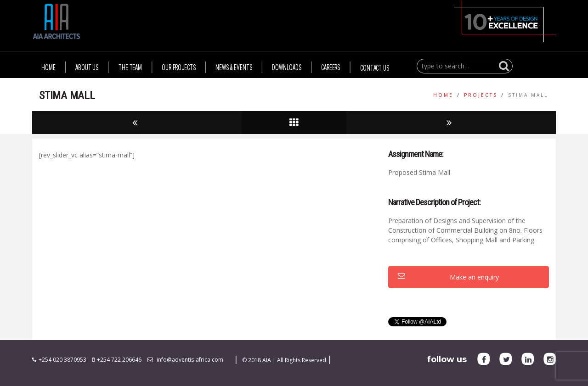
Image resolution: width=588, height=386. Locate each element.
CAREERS (331, 68)
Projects (481, 95)
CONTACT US (375, 68)
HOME (48, 68)
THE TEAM (130, 68)
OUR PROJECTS (179, 68)
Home (443, 95)
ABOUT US (87, 68)
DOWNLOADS (287, 68)
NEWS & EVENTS (234, 68)
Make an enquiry (448, 277)
